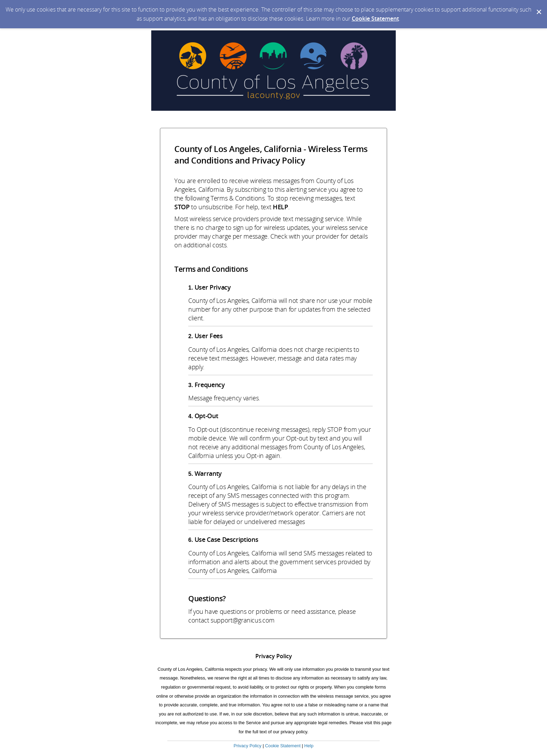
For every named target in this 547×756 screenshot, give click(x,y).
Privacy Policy (248, 746)
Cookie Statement (375, 19)
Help (309, 746)
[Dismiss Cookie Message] (538, 7)
